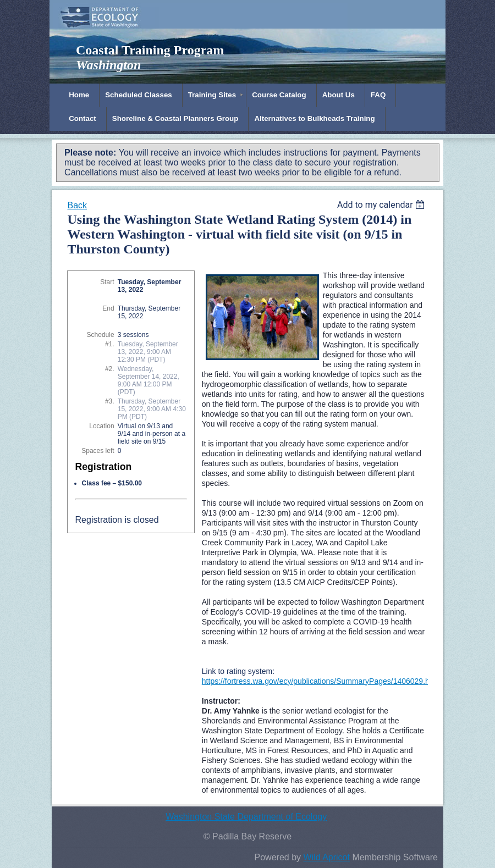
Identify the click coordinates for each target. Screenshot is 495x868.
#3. (110, 401)
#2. (110, 369)
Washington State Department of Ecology (246, 817)
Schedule (101, 335)
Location (101, 426)
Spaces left (98, 451)
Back (77, 205)
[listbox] (383, 205)
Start (107, 282)
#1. (110, 344)
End (108, 308)
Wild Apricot (326, 857)
